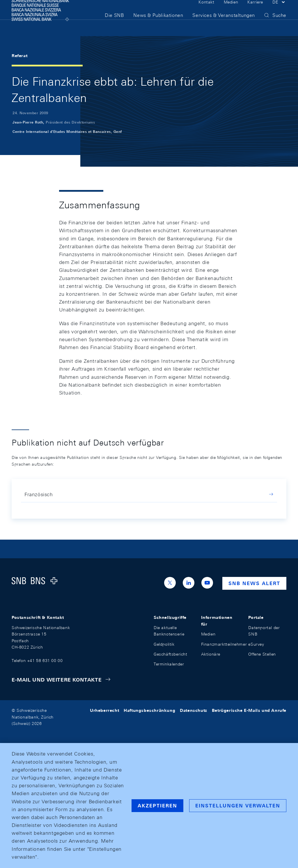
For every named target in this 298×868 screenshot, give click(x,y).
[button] (279, 11)
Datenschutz (194, 710)
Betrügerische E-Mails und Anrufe (249, 710)
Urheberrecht (104, 710)
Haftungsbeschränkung (149, 710)
